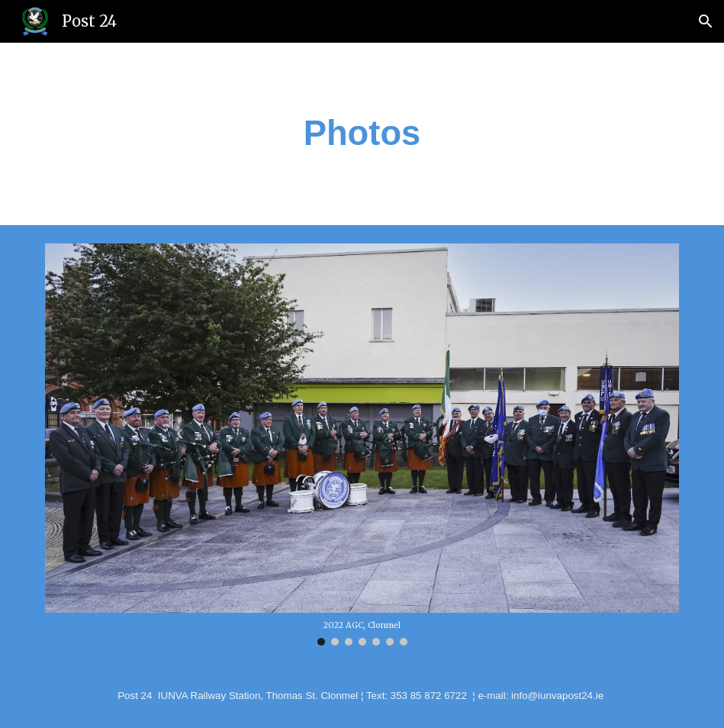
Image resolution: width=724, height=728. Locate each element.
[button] (706, 21)
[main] (362, 134)
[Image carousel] (362, 445)
